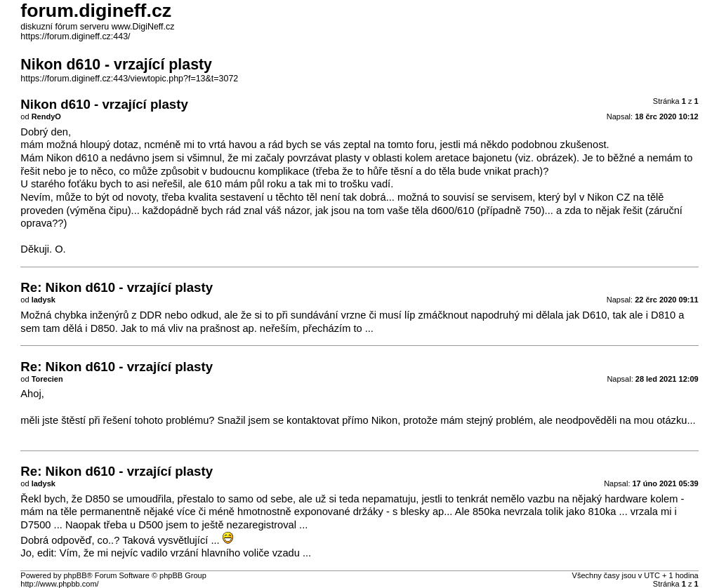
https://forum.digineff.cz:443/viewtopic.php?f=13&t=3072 (129, 79)
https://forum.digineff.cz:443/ (75, 36)
